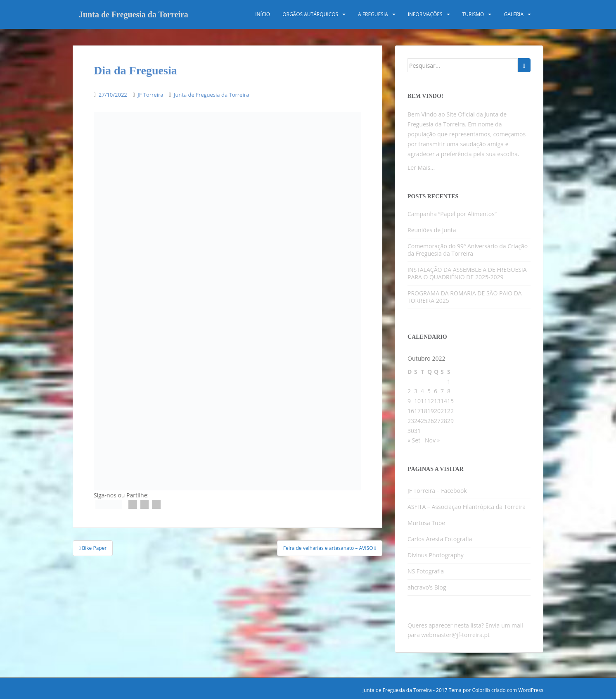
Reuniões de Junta (432, 230)
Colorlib (481, 690)
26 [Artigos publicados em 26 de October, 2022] (431, 421)
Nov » (432, 440)
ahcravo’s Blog (427, 587)
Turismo (473, 14)
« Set (414, 440)
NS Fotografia (426, 571)
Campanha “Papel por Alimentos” (452, 214)
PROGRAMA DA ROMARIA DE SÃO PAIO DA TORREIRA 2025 (465, 297)
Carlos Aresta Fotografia (440, 539)
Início (263, 14)
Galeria (514, 14)
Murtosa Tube (426, 523)
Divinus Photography (436, 555)
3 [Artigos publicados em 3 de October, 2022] (416, 391)
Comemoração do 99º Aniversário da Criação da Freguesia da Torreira (468, 250)
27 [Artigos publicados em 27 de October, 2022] (437, 421)
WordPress (531, 690)
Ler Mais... (421, 168)
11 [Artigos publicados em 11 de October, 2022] (424, 401)
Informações (425, 14)
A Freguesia (373, 14)
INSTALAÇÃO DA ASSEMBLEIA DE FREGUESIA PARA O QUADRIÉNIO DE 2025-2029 (467, 273)
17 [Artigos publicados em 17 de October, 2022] (417, 411)
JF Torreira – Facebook (437, 491)
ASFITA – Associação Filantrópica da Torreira (467, 507)
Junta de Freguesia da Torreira (134, 14)
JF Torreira (150, 95)
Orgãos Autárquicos (310, 14)
